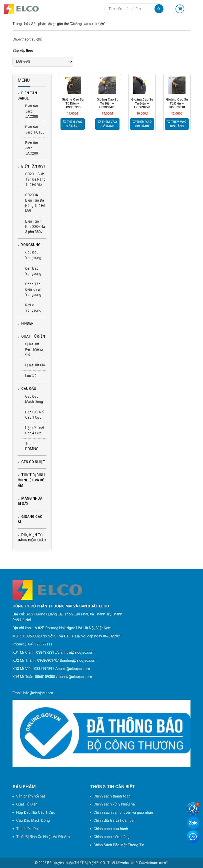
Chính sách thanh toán (112, 796)
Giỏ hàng (180, 9)
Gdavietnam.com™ (154, 863)
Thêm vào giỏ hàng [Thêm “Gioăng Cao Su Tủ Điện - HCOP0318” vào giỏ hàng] (177, 124)
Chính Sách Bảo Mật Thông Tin (119, 845)
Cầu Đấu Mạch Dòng (33, 820)
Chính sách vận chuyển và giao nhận (123, 812)
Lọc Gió (31, 376)
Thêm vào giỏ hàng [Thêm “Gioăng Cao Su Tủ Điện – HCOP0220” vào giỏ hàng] (142, 124)
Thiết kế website (120, 863)
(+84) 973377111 (39, 644)
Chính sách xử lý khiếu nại (114, 804)
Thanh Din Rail (28, 829)
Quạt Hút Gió (35, 365)
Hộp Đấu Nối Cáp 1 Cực (36, 812)
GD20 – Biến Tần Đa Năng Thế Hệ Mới (35, 179)
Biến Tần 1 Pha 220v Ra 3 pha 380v (35, 227)
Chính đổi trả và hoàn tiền (114, 820)
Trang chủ (20, 24)
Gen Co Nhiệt (33, 462)
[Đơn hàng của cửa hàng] (43, 62)
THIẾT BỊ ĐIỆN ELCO (90, 863)
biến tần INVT (34, 166)
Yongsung (31, 245)
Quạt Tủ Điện (33, 336)
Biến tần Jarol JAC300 (32, 111)
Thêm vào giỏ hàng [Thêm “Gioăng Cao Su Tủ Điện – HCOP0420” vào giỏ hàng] (107, 124)
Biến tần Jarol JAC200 (32, 148)
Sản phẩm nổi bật (31, 796)
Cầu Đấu (29, 389)
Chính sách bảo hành (111, 829)
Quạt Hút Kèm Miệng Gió (34, 349)
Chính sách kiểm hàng (111, 837)
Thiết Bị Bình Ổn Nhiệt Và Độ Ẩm (31, 480)
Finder (27, 323)
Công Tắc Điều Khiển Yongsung (33, 289)
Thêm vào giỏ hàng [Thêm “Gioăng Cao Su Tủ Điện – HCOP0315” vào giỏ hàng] (72, 124)
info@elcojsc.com (38, 693)
